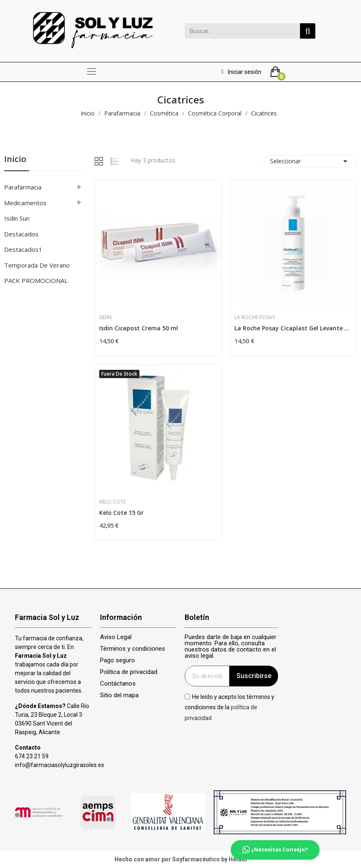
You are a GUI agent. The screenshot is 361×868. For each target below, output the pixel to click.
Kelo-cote (112, 502)
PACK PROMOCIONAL (36, 280)
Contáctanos (118, 684)
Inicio (15, 160)
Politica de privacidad (129, 672)
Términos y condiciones (133, 649)
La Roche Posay (255, 317)
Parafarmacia (23, 187)
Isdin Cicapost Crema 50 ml (139, 328)
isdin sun (17, 218)
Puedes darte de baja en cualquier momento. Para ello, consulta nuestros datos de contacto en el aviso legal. (231, 647)
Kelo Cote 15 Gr (121, 513)
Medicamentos (25, 203)
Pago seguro (117, 660)
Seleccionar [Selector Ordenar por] (310, 161)
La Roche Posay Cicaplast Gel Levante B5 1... (293, 328)
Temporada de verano (37, 265)
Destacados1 (23, 249)
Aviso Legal (116, 637)
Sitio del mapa (119, 695)
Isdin (105, 317)
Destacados (21, 234)
